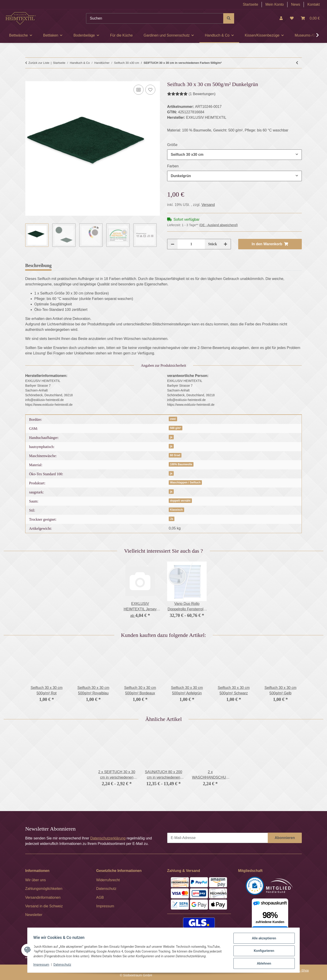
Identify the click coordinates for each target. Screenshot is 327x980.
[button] (281, 18)
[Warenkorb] (310, 18)
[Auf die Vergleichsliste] (139, 90)
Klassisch (176, 510)
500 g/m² (176, 428)
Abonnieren (285, 838)
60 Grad (175, 455)
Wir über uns (36, 880)
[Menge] (191, 244)
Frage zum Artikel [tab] (110, 265)
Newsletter (34, 915)
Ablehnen (262, 964)
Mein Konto (275, 4)
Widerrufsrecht (108, 880)
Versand (208, 205)
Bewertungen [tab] (72, 265)
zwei (173, 419)
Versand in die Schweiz (44, 906)
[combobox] (234, 155)
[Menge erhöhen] (225, 244)
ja (171, 437)
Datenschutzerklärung (108, 838)
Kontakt (314, 4)
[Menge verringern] (173, 244)
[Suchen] (155, 18)
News (296, 4)
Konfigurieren (262, 952)
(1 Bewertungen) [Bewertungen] (191, 94)
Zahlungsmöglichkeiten (44, 889)
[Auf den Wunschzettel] (150, 90)
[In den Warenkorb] (29, 79)
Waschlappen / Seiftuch (185, 483)
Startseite (250, 4)
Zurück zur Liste (39, 63)
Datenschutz (64, 966)
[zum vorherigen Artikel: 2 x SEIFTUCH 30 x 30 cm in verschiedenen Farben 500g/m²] (297, 63)
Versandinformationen (43, 897)
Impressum (43, 966)
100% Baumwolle (181, 464)
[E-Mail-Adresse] (218, 838)
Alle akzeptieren (262, 940)
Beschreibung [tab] (38, 265)
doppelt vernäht (180, 501)
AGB (100, 897)
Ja (172, 519)
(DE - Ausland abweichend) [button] (218, 225)
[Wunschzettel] (292, 18)
